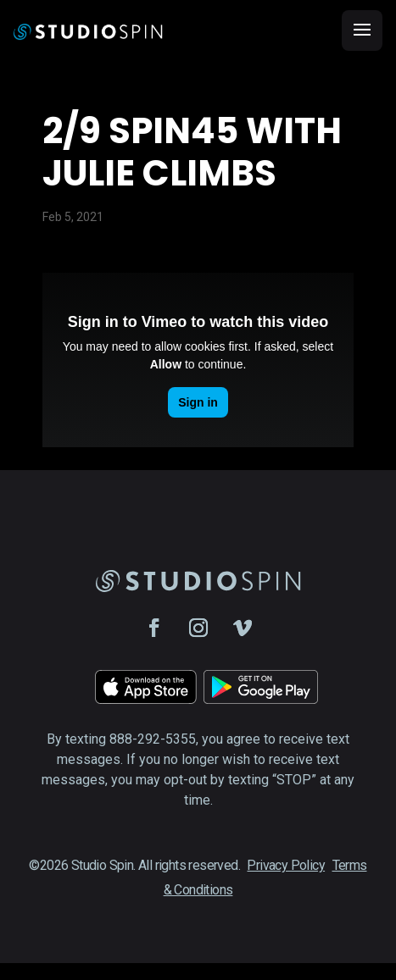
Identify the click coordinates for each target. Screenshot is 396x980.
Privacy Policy (286, 865)
